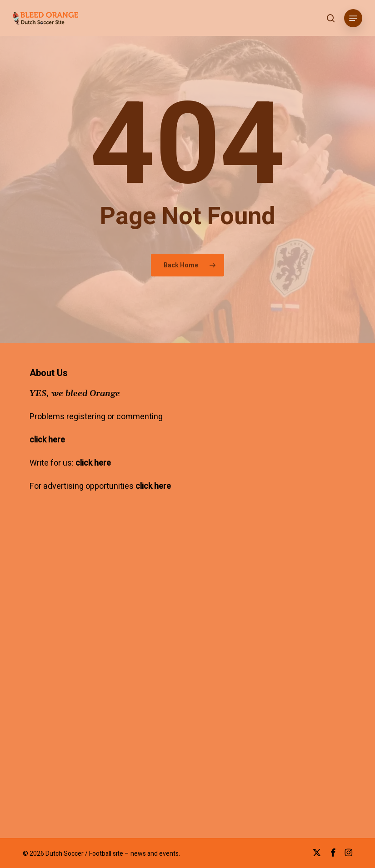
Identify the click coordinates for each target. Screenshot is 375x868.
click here (47, 440)
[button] (353, 18)
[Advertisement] (106, 615)
